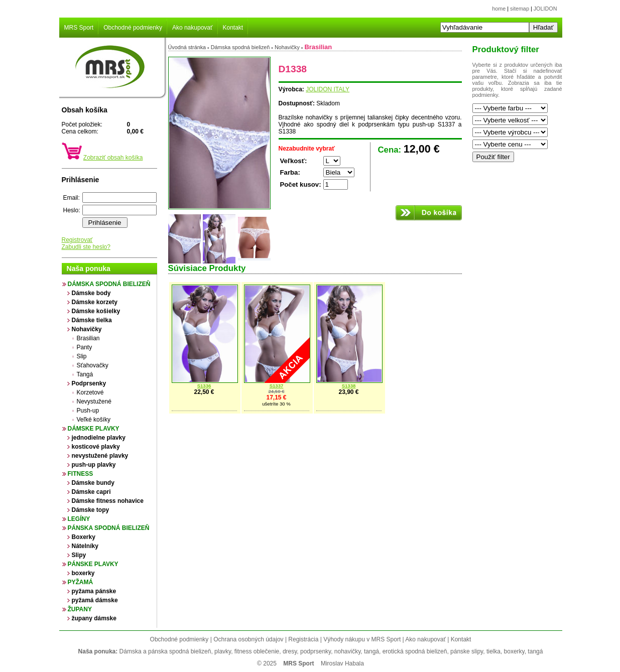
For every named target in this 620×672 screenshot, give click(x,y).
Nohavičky (87, 329)
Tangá (85, 374)
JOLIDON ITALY (328, 89)
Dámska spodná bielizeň (109, 284)
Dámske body (91, 293)
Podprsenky (89, 383)
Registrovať (77, 240)
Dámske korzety (95, 302)
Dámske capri (91, 492)
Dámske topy (91, 510)
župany (80, 609)
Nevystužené (94, 401)
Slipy (79, 555)
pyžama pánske (94, 591)
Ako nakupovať (193, 28)
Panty (85, 347)
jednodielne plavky (99, 438)
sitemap (520, 9)
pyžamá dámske (95, 600)
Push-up (88, 411)
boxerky (83, 573)
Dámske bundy (93, 483)
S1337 (277, 386)
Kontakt (233, 28)
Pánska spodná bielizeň (109, 528)
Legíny (79, 519)
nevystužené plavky (100, 456)
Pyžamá (81, 582)
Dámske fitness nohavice (108, 501)
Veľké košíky (94, 420)
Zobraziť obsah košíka (113, 158)
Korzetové (90, 392)
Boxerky (84, 537)
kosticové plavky (96, 447)
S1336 (204, 386)
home (499, 9)
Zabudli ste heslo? (86, 247)
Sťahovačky (93, 365)
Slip (82, 356)
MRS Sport (79, 28)
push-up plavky (94, 465)
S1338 (349, 386)
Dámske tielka (92, 320)
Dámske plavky (94, 429)
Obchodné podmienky (133, 28)
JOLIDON (545, 9)
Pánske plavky (93, 564)
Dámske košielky (96, 311)
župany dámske (94, 618)
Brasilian (88, 338)
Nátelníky (85, 546)
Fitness (81, 474)
